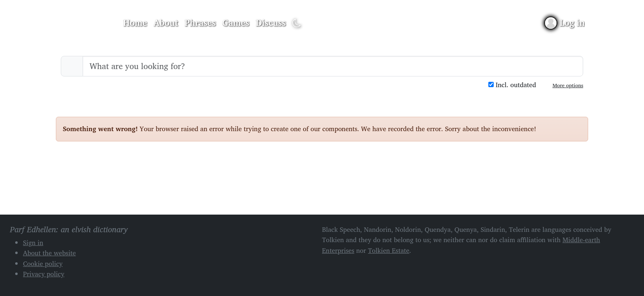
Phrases (200, 23)
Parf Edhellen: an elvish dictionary (85, 23)
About (166, 23)
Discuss (271, 23)
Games (236, 23)
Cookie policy (43, 264)
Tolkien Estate (389, 250)
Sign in (33, 243)
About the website (49, 253)
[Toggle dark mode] (297, 23)
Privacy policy (44, 274)
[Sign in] (565, 23)
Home (135, 23)
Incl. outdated (512, 85)
